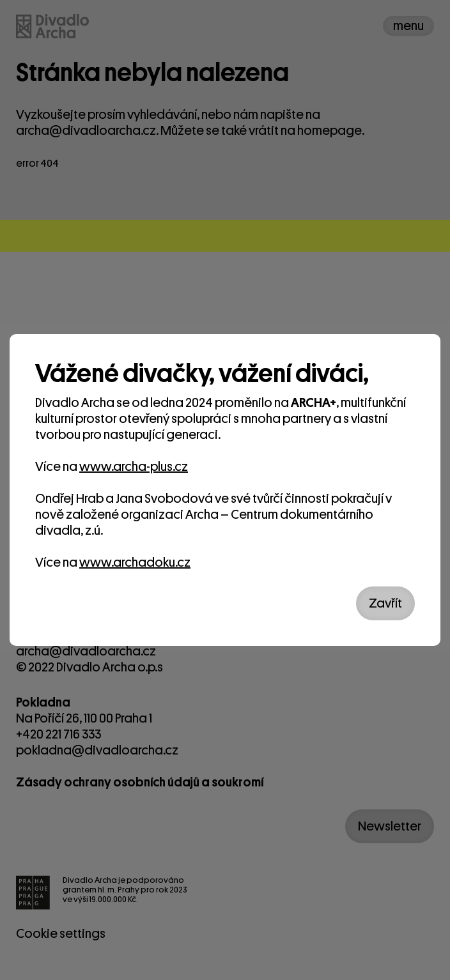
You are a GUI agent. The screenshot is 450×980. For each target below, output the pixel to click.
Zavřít (385, 603)
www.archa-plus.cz (134, 467)
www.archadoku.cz (135, 563)
